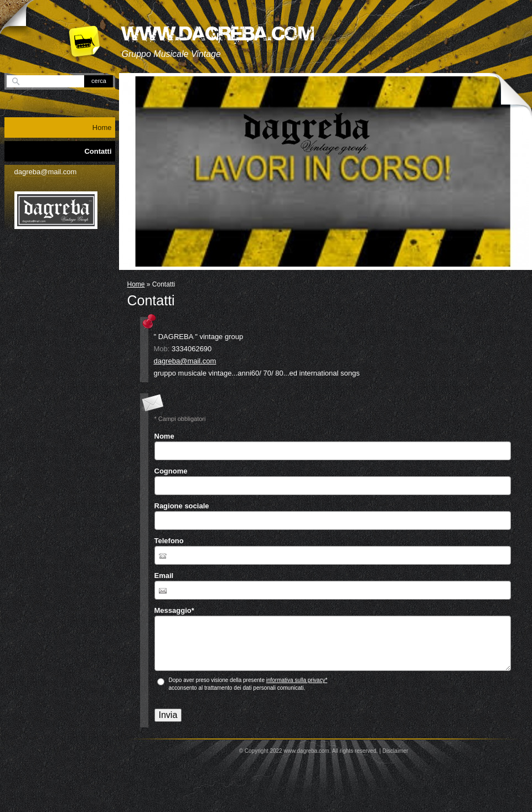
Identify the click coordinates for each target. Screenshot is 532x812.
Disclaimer (396, 751)
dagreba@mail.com (185, 361)
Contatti (98, 151)
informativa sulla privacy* (297, 680)
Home (136, 284)
